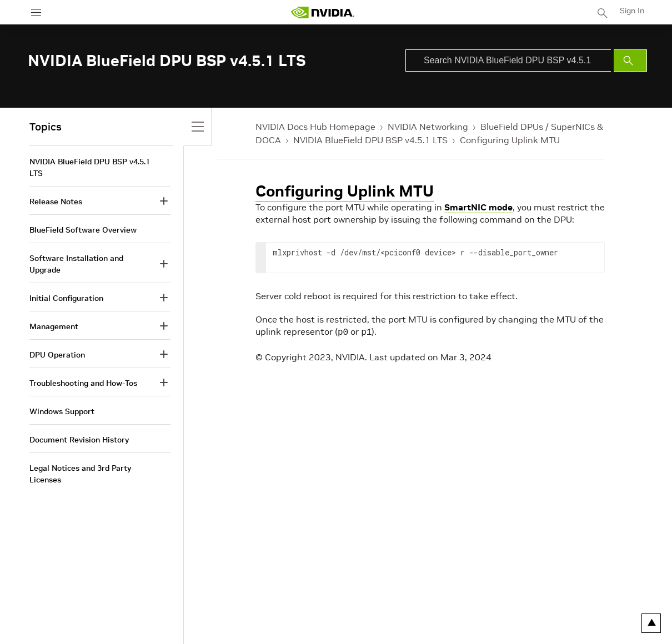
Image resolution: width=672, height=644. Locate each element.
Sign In (632, 11)
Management (54, 326)
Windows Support (62, 411)
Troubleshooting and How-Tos (83, 383)
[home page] (323, 12)
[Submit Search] (630, 61)
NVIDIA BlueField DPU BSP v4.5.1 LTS (370, 140)
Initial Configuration (66, 298)
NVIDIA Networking (428, 127)
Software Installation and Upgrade (76, 264)
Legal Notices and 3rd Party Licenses (80, 474)
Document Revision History (79, 440)
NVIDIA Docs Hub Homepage (315, 127)
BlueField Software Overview (83, 230)
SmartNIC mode (478, 207)
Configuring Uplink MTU (510, 140)
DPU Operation (57, 355)
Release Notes (56, 202)
